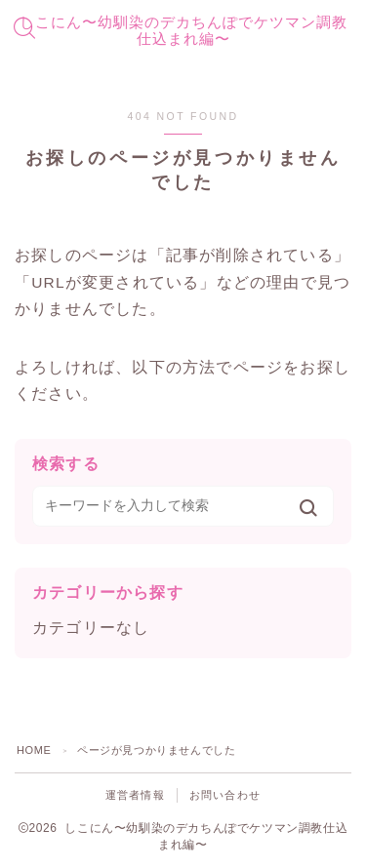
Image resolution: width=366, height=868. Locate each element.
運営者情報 (135, 795)
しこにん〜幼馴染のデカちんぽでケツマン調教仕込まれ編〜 (183, 31)
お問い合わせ (225, 795)
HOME (34, 750)
